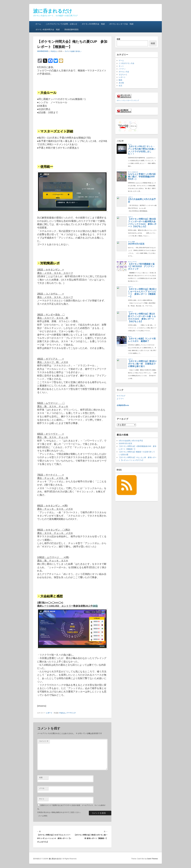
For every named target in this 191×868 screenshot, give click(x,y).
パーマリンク (71, 713)
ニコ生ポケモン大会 (126, 63)
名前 (41, 777)
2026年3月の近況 (125, 443)
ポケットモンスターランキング (128, 100)
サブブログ (121, 396)
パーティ (122, 69)
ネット (121, 66)
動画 (120, 80)
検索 (118, 39)
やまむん (54, 51)
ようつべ (120, 399)
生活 (120, 86)
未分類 (121, 83)
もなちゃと (123, 74)
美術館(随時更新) (71, 29)
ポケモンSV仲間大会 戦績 (93, 24)
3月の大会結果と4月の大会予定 (131, 441)
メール (42, 788)
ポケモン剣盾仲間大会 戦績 (48, 29)
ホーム (38, 24)
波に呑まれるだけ (53, 11)
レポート (49, 713)
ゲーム (121, 61)
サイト (42, 799)
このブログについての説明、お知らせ (61, 24)
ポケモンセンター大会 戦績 (121, 24)
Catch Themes (152, 859)
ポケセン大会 (124, 72)
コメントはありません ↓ (73, 51)
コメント (44, 741)
